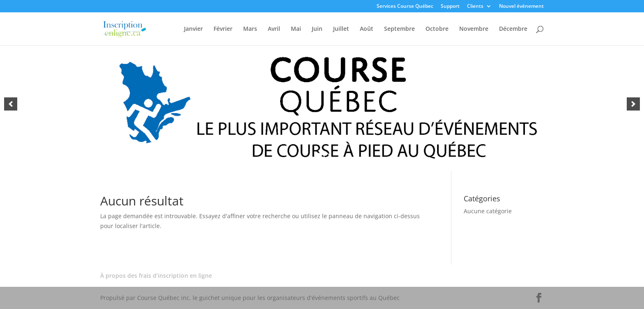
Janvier (193, 29)
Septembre (399, 29)
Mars (250, 29)
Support (450, 7)
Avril (274, 29)
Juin (317, 29)
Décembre (513, 29)
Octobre (437, 29)
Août (367, 29)
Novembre (474, 29)
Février (223, 29)
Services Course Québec (405, 7)
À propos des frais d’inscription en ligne (156, 276)
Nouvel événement (521, 7)
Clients (475, 7)
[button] (11, 104)
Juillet (341, 29)
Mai (296, 29)
